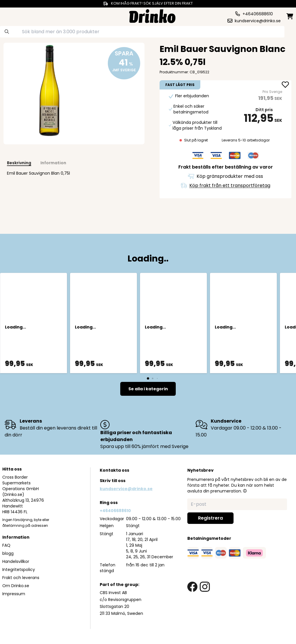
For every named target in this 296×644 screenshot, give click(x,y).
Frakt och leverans (21, 578)
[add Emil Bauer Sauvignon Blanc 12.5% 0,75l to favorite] (285, 85)
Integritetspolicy (19, 570)
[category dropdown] (18, 16)
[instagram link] (205, 587)
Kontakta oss (114, 470)
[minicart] (290, 16)
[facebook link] (192, 587)
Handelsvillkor (16, 561)
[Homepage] (152, 15)
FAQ (6, 545)
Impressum (14, 594)
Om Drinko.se (16, 586)
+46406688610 (115, 511)
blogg (8, 553)
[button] (245, 491)
